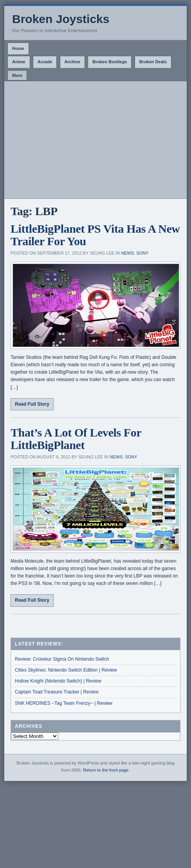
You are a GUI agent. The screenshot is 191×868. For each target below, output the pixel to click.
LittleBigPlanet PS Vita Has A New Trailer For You (95, 235)
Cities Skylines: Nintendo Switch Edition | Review (66, 670)
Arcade (45, 62)
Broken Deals (153, 62)
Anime (19, 62)
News (127, 253)
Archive (72, 62)
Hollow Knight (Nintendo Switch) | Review (58, 681)
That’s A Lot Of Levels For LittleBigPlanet (76, 439)
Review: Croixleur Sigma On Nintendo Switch (62, 659)
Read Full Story (32, 404)
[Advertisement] (95, 140)
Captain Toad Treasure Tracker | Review (57, 692)
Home (18, 48)
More (17, 75)
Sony (142, 253)
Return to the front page (106, 770)
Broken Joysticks (61, 19)
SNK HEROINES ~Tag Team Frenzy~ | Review (64, 703)
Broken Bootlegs (110, 62)
